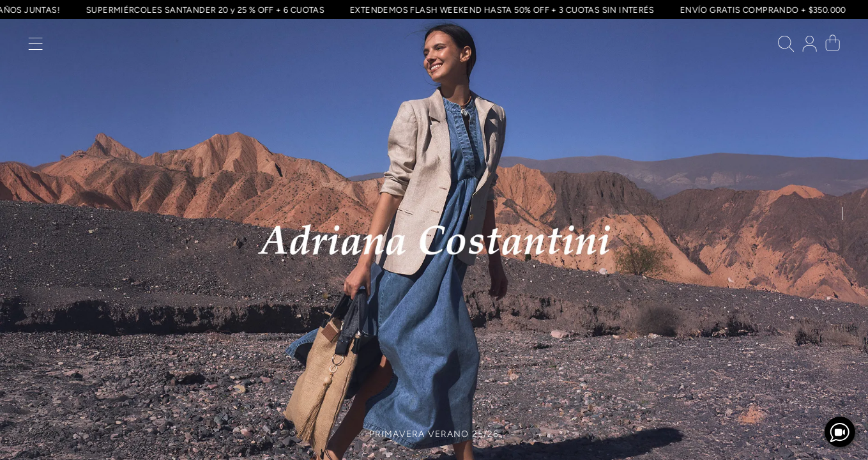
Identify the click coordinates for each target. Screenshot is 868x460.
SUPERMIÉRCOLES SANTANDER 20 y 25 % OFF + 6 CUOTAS (203, 10)
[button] (35, 47)
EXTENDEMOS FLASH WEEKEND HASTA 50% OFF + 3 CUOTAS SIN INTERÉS (500, 10)
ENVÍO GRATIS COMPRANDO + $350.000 (761, 10)
